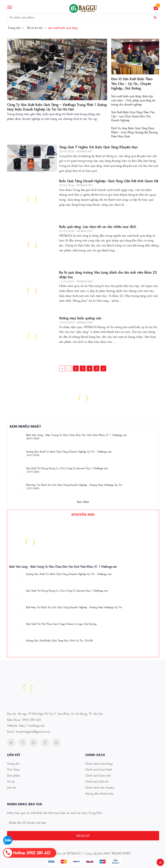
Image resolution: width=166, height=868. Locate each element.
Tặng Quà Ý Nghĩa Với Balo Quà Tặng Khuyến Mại (98, 147)
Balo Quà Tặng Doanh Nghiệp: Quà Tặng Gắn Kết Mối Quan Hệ (109, 181)
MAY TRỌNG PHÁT (117, 853)
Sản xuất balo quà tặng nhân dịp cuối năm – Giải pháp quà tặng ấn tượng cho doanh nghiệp (133, 100)
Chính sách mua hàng (99, 763)
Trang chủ (13, 763)
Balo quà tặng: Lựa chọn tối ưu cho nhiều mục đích (98, 227)
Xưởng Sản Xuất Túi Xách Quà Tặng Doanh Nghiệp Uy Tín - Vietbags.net (69, 451)
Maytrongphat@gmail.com (33, 731)
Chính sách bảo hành (99, 769)
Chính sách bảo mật (98, 775)
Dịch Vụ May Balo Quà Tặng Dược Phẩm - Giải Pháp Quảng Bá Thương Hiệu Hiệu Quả (134, 132)
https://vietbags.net (32, 725)
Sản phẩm (14, 775)
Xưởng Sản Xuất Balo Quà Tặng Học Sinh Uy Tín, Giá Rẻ (59, 640)
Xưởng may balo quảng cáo (80, 318)
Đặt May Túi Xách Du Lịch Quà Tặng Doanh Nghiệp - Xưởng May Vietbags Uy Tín (74, 485)
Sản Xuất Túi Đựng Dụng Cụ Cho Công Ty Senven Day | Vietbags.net (67, 468)
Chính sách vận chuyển (100, 787)
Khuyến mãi (83, 514)
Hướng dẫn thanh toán (99, 793)
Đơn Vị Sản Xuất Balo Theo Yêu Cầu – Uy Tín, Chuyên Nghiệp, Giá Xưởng (132, 83)
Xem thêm (83, 502)
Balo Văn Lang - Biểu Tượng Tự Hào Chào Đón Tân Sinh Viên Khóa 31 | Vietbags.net (76, 435)
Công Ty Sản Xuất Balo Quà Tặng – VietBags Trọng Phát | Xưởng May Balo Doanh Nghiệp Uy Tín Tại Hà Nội (57, 107)
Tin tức (11, 781)
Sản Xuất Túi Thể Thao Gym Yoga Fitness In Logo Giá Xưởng (61, 624)
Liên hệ (12, 787)
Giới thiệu (14, 769)
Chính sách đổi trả (97, 781)
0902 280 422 (32, 720)
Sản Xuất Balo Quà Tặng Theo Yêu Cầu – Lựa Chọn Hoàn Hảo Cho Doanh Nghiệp (133, 116)
